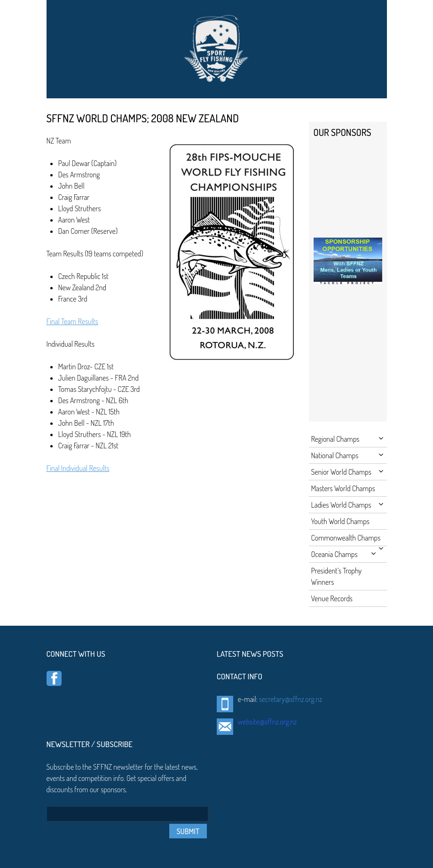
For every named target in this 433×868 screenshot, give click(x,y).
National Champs (347, 455)
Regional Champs (347, 439)
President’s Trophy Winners (337, 576)
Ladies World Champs (347, 505)
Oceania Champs (343, 554)
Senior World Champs (347, 472)
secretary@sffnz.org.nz (291, 699)
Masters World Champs (343, 488)
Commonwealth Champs (347, 540)
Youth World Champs (340, 521)
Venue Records (332, 598)
